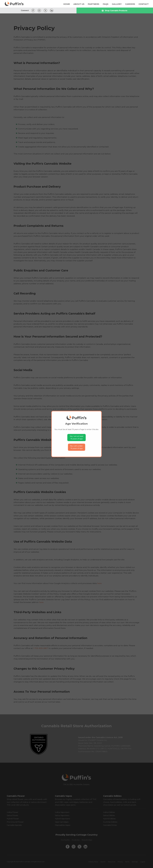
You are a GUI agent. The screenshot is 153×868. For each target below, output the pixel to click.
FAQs (106, 4)
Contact (144, 4)
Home (67, 4)
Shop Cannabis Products (114, 10)
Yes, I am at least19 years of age (77, 438)
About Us (79, 4)
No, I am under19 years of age (76, 447)
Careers (130, 4)
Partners (93, 4)
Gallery (117, 4)
